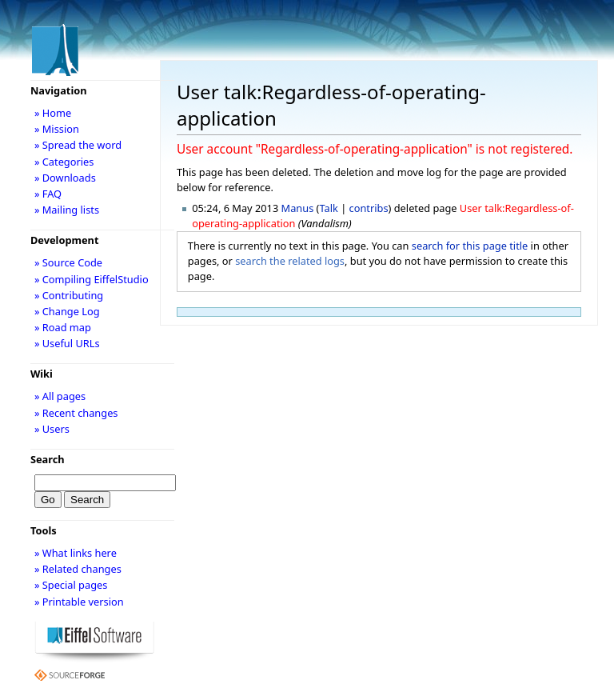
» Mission (57, 129)
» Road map (63, 327)
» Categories (64, 162)
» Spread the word (78, 145)
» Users (52, 429)
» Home (53, 113)
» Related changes (78, 569)
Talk (328, 208)
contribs (369, 208)
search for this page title (470, 246)
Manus (298, 208)
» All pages (60, 396)
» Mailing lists (67, 210)
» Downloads (65, 178)
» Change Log (67, 311)
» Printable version (79, 602)
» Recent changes (76, 413)
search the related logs (290, 261)
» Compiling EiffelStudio (92, 279)
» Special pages (71, 585)
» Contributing (69, 295)
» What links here (76, 553)
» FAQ (48, 194)
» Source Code (68, 262)
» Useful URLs (67, 343)
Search (48, 459)
